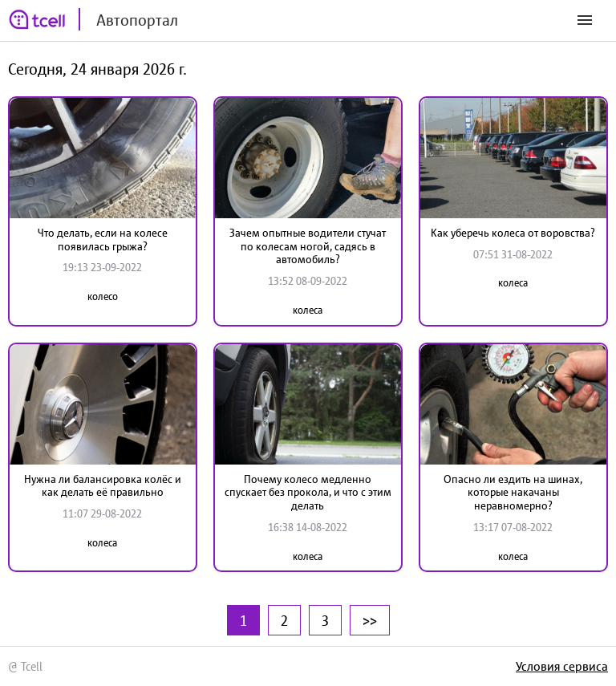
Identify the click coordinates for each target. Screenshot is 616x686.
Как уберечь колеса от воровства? (513, 233)
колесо (103, 296)
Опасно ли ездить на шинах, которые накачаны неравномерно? (513, 493)
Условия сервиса (562, 666)
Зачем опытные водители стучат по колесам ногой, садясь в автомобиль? (308, 246)
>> (370, 620)
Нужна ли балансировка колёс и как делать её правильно (103, 486)
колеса (308, 310)
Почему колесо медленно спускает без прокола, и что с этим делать (308, 493)
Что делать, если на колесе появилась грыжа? (103, 239)
